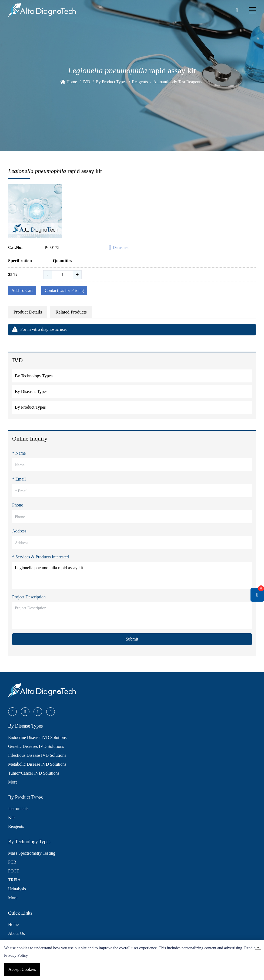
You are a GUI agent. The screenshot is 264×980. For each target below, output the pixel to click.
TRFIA (14, 880)
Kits (12, 817)
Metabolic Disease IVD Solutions (37, 764)
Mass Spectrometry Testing (32, 853)
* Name (19, 453)
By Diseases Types (31, 391)
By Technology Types (34, 376)
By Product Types (111, 82)
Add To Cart (22, 290)
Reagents (140, 82)
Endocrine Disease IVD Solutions (37, 737)
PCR (12, 862)
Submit (132, 639)
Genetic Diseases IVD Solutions (36, 746)
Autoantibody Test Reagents (178, 82)
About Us (16, 933)
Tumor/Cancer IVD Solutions (34, 773)
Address (19, 531)
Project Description (29, 597)
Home (72, 82)
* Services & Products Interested (41, 557)
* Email (19, 479)
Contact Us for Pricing (64, 290)
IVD (86, 82)
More (13, 782)
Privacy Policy (16, 955)
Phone (18, 505)
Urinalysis (17, 889)
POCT (14, 871)
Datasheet (119, 248)
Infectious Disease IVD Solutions (37, 755)
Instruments (18, 809)
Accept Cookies (22, 969)
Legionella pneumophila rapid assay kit (132, 576)
